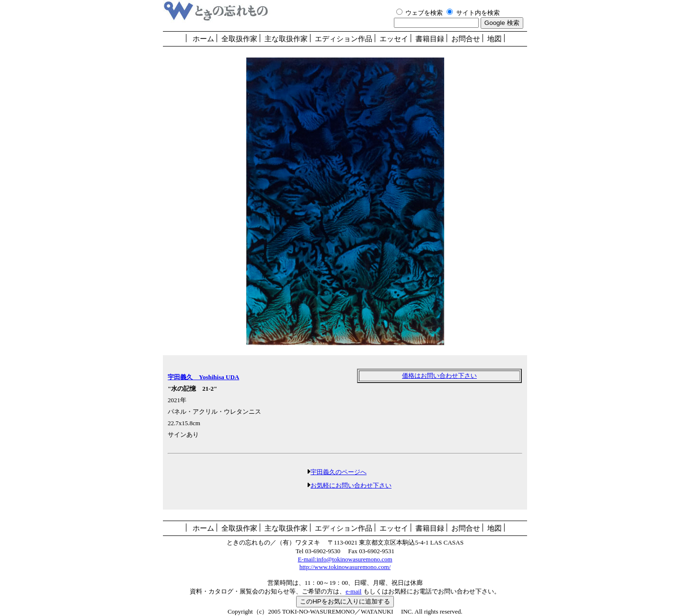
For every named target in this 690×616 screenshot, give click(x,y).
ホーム (203, 39)
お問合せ (466, 39)
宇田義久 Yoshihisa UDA (203, 377)
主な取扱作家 (286, 39)
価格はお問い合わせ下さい (439, 376)
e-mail (353, 591)
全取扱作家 (239, 39)
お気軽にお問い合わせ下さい (351, 485)
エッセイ (394, 39)
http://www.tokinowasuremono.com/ (345, 567)
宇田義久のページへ (339, 472)
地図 (494, 39)
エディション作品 (344, 39)
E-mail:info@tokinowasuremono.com (345, 559)
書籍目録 (430, 39)
